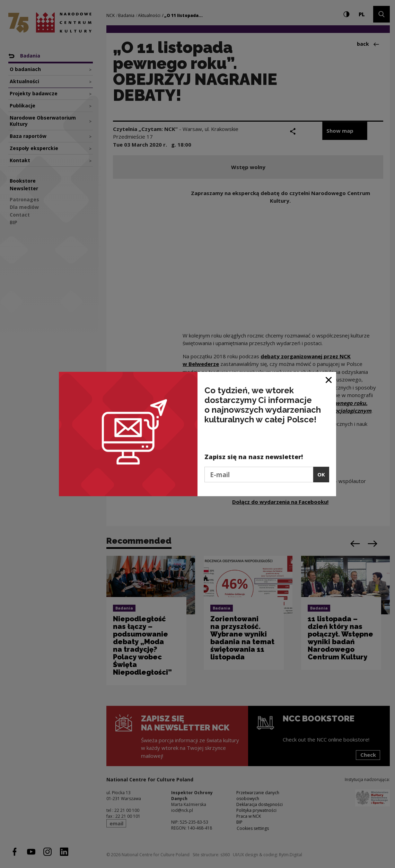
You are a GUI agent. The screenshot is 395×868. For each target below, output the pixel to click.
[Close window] (329, 380)
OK (321, 474)
